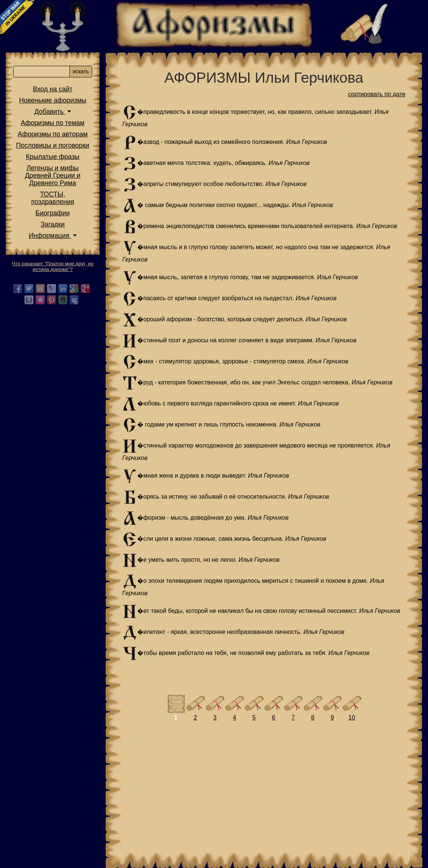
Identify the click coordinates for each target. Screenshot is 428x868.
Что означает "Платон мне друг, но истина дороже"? (53, 266)
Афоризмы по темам (52, 123)
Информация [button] (50, 236)
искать (81, 71)
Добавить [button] (50, 112)
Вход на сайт (53, 89)
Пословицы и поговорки (53, 145)
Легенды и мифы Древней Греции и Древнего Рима (53, 175)
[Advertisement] (264, 781)
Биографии (52, 213)
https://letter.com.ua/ (205, 837)
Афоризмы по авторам (53, 134)
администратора (264, 842)
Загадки (53, 224)
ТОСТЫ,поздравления (53, 198)
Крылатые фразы (53, 157)
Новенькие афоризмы (53, 100)
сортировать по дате (377, 94)
